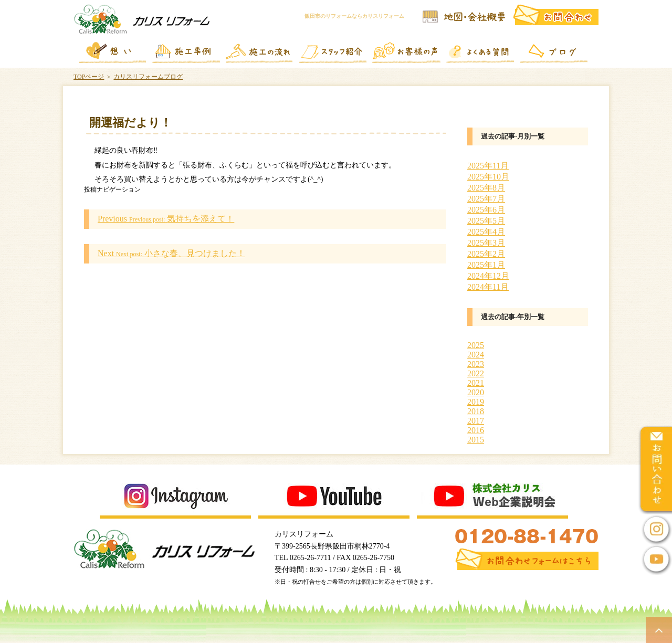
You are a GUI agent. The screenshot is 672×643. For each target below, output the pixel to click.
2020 (476, 392)
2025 (476, 345)
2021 (476, 383)
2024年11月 (488, 287)
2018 (476, 411)
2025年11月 (488, 166)
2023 (476, 364)
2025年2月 (486, 254)
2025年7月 (486, 199)
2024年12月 (488, 276)
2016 (476, 430)
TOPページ (89, 77)
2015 (476, 440)
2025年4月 (486, 232)
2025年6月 (486, 210)
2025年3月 (486, 243)
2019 (476, 402)
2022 (476, 373)
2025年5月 (486, 221)
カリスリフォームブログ (148, 77)
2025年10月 (488, 177)
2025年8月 (486, 188)
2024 (476, 355)
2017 (476, 421)
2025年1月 (486, 265)
